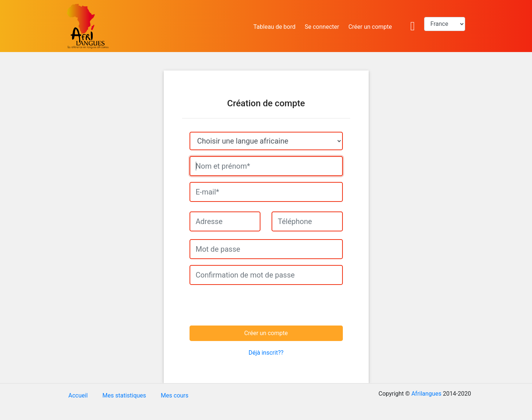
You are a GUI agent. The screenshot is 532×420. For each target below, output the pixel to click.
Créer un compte (370, 27)
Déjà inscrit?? (266, 353)
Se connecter (322, 27)
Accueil (78, 395)
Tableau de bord (274, 27)
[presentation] (240, 305)
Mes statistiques (124, 395)
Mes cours (175, 395)
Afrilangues (426, 394)
